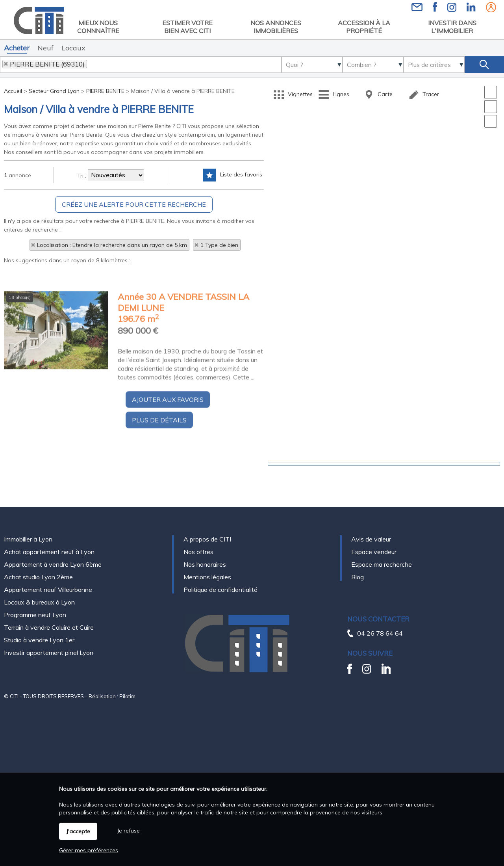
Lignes (334, 95)
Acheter (17, 48)
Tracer (423, 95)
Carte (378, 95)
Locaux (73, 48)
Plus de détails (159, 497)
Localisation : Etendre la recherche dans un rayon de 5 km (112, 245)
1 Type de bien (219, 245)
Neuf (45, 48)
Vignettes (293, 95)
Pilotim (127, 679)
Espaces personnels (491, 7)
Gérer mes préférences (89, 850)
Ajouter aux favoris (168, 477)
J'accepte (78, 831)
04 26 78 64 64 (380, 616)
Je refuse (128, 831)
